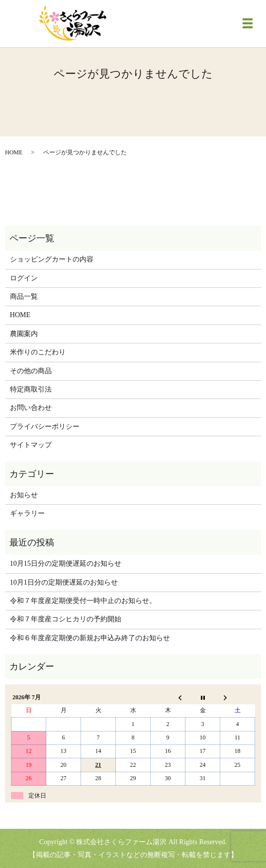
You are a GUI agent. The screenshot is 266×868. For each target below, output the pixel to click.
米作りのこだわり (38, 352)
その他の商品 (31, 371)
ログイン (24, 278)
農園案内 (24, 334)
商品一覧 (24, 297)
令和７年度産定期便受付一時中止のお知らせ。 (83, 601)
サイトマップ (31, 445)
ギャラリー (27, 513)
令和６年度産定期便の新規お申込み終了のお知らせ (90, 638)
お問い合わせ (31, 408)
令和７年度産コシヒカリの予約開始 (66, 619)
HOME (14, 152)
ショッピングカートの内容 (52, 259)
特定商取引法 (31, 389)
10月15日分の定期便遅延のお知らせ (66, 564)
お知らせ (24, 495)
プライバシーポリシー (45, 427)
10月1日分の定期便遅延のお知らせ (64, 582)
